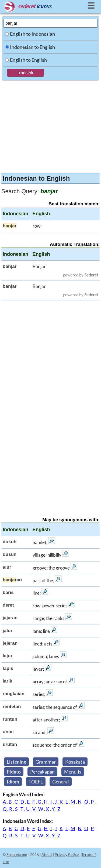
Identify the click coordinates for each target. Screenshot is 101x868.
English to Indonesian (32, 34)
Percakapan (42, 772)
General (61, 782)
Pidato (14, 772)
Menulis (73, 772)
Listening (16, 762)
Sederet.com (17, 854)
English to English (28, 60)
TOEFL (36, 782)
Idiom (13, 782)
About (47, 854)
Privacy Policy (67, 854)
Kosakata (75, 762)
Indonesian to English (32, 47)
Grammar (46, 762)
